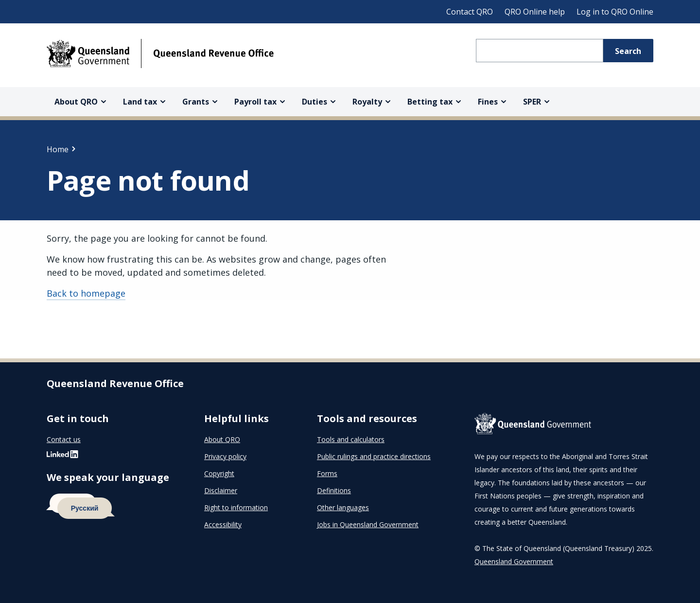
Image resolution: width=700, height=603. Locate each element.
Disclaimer (221, 490)
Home (58, 149)
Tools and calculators (351, 439)
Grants (196, 102)
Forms (327, 473)
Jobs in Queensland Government (368, 524)
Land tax (140, 102)
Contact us (64, 439)
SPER (532, 102)
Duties (315, 102)
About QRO (76, 102)
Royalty (367, 102)
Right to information (236, 507)
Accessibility (223, 524)
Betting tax (430, 102)
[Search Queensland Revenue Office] (540, 51)
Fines (488, 102)
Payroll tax (255, 102)
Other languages (343, 507)
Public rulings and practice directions (374, 456)
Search (628, 51)
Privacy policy (225, 456)
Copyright (219, 473)
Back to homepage (86, 293)
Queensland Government (514, 561)
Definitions (334, 490)
